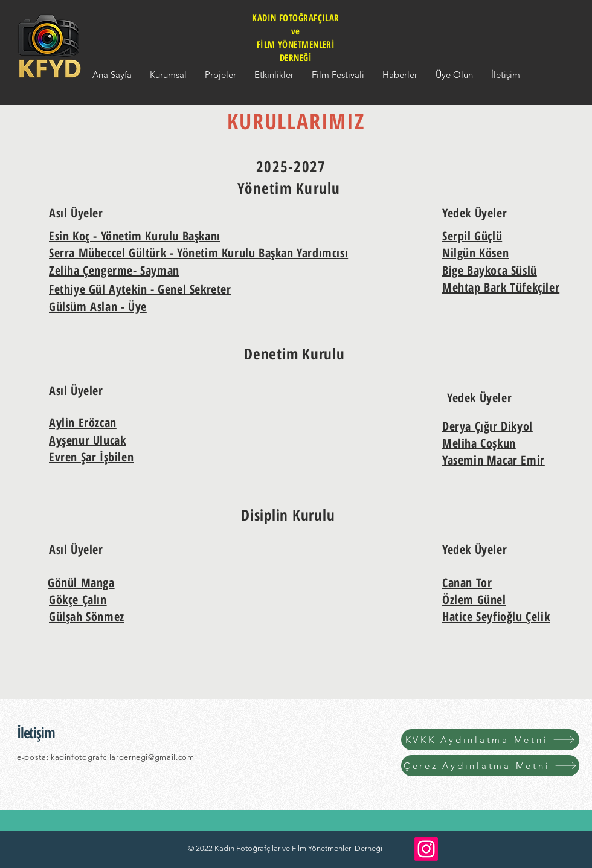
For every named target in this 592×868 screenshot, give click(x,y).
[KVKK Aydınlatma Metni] (490, 740)
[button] (168, 75)
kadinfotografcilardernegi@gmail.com (123, 757)
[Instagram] (426, 849)
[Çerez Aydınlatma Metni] (490, 766)
